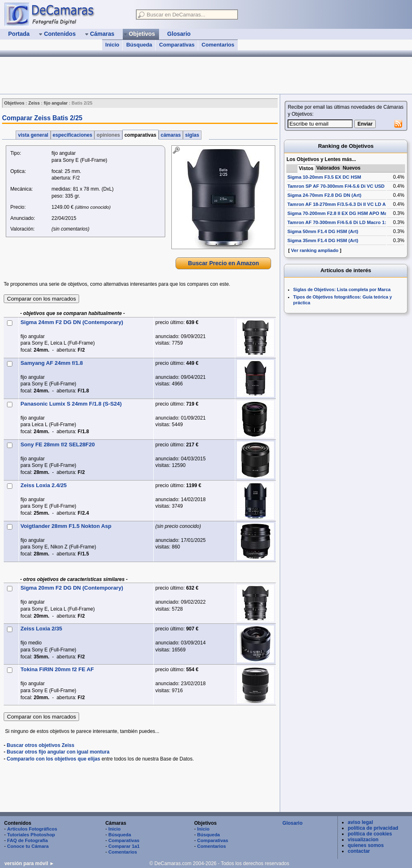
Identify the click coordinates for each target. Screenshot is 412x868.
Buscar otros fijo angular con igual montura (58, 752)
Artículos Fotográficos (32, 829)
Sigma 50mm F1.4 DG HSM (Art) (323, 231)
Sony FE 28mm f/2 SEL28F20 (58, 444)
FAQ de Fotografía (27, 840)
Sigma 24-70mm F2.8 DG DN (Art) (324, 195)
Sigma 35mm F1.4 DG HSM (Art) (323, 240)
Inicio (112, 45)
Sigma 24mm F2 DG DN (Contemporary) (72, 322)
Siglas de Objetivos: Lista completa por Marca (342, 289)
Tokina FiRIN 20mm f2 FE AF (57, 669)
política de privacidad (373, 828)
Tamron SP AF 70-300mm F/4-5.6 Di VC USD (336, 186)
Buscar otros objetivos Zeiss (40, 745)
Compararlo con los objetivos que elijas (53, 759)
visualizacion (363, 840)
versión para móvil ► (29, 863)
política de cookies (370, 834)
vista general (33, 135)
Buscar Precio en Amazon (223, 263)
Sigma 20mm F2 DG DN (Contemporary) (72, 588)
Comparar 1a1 (124, 846)
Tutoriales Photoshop (31, 835)
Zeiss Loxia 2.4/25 (44, 485)
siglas (192, 135)
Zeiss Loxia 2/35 (41, 629)
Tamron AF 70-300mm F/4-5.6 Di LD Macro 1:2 (338, 222)
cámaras (171, 135)
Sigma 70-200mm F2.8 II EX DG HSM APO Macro (341, 213)
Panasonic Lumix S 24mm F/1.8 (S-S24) (71, 404)
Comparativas (177, 45)
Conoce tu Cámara (28, 846)
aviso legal (360, 822)
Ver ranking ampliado (315, 250)
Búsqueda (139, 45)
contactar (359, 851)
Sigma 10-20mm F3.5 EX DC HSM (324, 177)
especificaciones (73, 135)
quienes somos (366, 845)
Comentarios (218, 45)
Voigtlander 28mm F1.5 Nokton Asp (66, 526)
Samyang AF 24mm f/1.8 (52, 363)
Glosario (293, 823)
